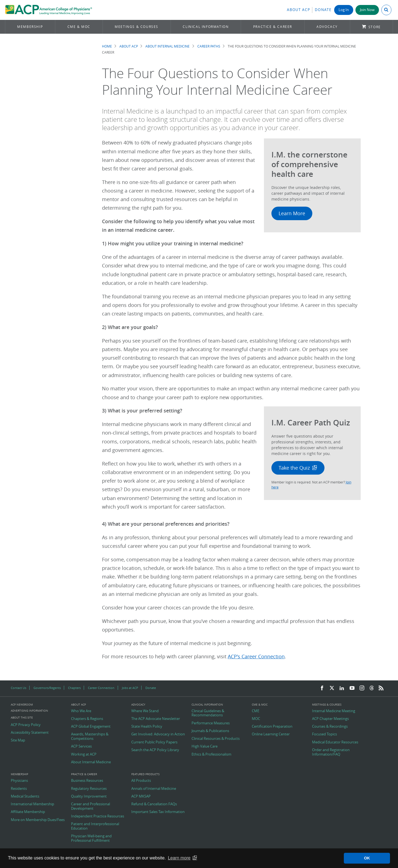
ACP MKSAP (141, 796)
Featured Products (145, 774)
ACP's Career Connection (256, 657)
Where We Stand (145, 711)
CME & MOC (79, 27)
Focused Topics (324, 734)
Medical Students (25, 796)
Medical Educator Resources (335, 742)
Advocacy (327, 27)
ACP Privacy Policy (26, 725)
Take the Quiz (294, 468)
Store (375, 27)
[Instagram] (362, 688)
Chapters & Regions (87, 719)
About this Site (22, 718)
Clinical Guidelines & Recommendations (208, 713)
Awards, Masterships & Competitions (90, 736)
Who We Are (81, 711)
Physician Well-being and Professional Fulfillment (91, 838)
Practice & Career (273, 27)
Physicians (19, 781)
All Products (141, 781)
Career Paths (209, 46)
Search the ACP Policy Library (155, 750)
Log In (344, 10)
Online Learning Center (271, 734)
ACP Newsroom (22, 705)
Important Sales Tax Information (158, 812)
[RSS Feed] (381, 688)
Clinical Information (206, 27)
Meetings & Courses (137, 27)
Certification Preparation (272, 727)
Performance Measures (211, 723)
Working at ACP (84, 754)
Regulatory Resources (89, 789)
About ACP (298, 10)
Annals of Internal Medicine (154, 789)
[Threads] (372, 688)
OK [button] (367, 858)
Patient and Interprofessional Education (95, 826)
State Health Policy (147, 727)
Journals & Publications (210, 731)
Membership (30, 27)
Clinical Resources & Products (216, 739)
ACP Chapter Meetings (330, 719)
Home (107, 46)
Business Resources (87, 781)
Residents (19, 789)
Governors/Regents (47, 688)
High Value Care (205, 746)
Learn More (292, 213)
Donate (323, 10)
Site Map (18, 740)
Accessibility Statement (30, 733)
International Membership (32, 804)
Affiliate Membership (28, 812)
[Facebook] (322, 688)
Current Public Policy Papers (154, 742)
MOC (256, 719)
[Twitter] (332, 688)
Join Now (367, 10)
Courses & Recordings (330, 727)
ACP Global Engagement (91, 727)
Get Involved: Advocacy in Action (158, 734)
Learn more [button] (179, 858)
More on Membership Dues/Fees (38, 820)
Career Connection (101, 688)
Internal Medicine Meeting (334, 711)
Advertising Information (29, 711)
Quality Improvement (89, 796)
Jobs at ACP (130, 688)
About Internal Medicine (167, 46)
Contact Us (19, 688)
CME (256, 711)
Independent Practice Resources (98, 816)
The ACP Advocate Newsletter (156, 719)
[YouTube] (352, 688)
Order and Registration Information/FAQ (331, 752)
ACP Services (81, 746)
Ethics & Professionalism (211, 754)
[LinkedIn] (342, 688)
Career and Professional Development (91, 806)
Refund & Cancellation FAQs (154, 804)
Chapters (74, 688)
